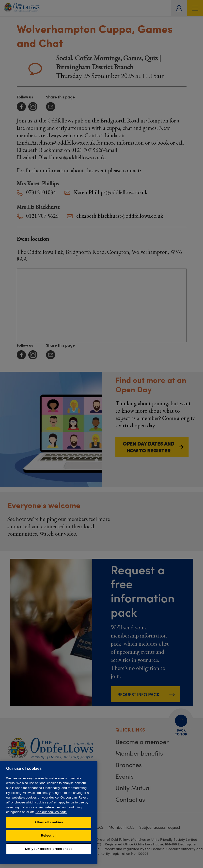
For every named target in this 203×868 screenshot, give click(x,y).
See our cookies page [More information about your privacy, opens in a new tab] (51, 812)
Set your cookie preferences (49, 849)
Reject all (49, 835)
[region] (49, 813)
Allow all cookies (49, 822)
